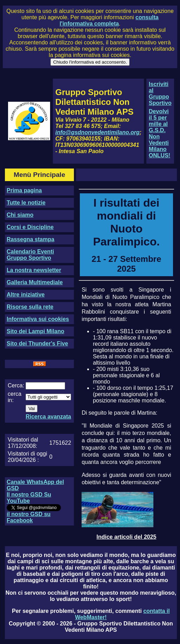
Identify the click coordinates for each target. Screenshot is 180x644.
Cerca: (16, 385)
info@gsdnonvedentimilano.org (97, 132)
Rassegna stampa (30, 239)
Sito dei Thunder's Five (37, 344)
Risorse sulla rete (30, 307)
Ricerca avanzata (48, 417)
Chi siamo (20, 215)
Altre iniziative (26, 295)
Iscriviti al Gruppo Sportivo (160, 94)
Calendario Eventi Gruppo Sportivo (30, 255)
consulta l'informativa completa (109, 20)
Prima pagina (24, 190)
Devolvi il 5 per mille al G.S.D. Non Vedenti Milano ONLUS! (160, 133)
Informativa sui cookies (38, 319)
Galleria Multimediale (35, 282)
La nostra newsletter (34, 270)
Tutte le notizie (26, 203)
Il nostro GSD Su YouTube (29, 498)
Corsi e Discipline (30, 227)
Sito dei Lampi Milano (35, 331)
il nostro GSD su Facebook (29, 517)
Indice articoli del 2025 (127, 537)
